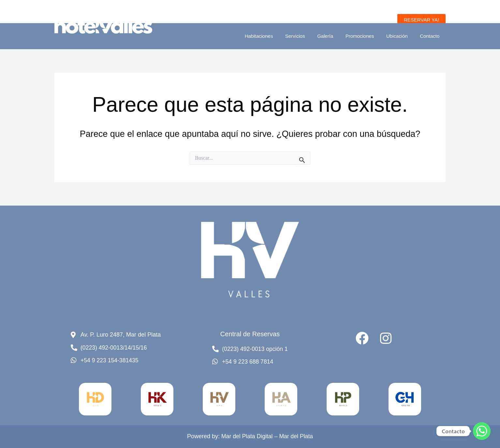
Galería (334, 36)
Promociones (366, 36)
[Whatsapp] (482, 431)
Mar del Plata (297, 437)
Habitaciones (272, 36)
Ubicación (401, 36)
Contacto (431, 36)
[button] (421, 20)
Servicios (306, 36)
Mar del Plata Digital (247, 437)
